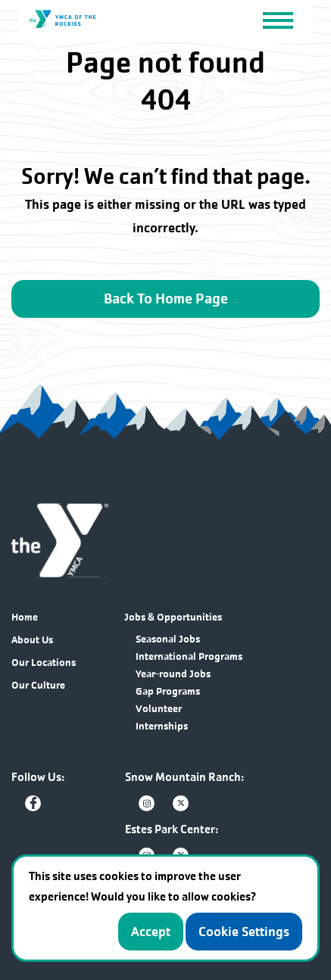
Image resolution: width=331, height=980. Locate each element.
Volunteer (159, 709)
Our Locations (44, 663)
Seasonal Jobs (168, 639)
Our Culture (38, 685)
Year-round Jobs (173, 674)
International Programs (189, 656)
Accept (151, 932)
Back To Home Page (166, 299)
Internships (162, 726)
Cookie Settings (244, 932)
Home (25, 617)
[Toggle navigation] (277, 20)
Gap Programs (168, 691)
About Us (32, 640)
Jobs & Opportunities (173, 617)
